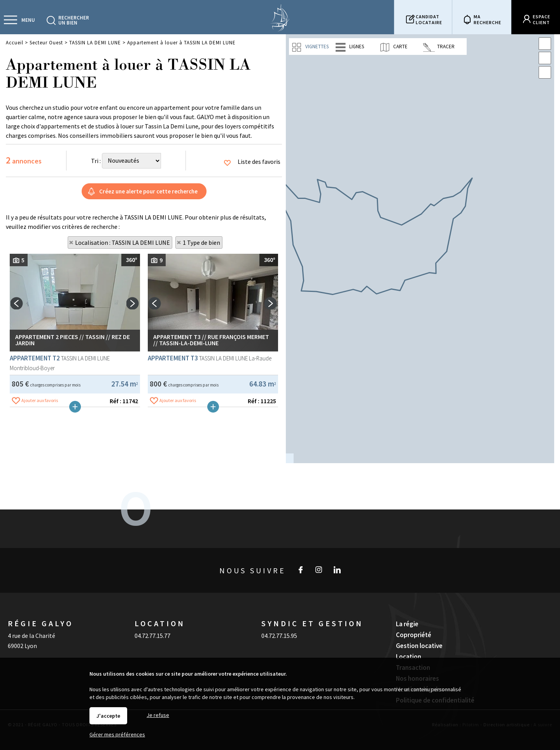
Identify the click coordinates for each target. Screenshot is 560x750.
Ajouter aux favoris (40, 508)
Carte (393, 47)
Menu (28, 20)
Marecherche (487, 19)
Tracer (439, 47)
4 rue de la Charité (31, 617)
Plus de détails (75, 515)
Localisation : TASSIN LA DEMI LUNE (122, 242)
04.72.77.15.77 (152, 617)
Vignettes (310, 47)
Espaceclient (542, 19)
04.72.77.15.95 (279, 617)
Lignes (350, 47)
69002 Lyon (22, 627)
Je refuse (158, 715)
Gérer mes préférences (117, 734)
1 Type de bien (201, 242)
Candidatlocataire (429, 19)
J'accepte (108, 716)
